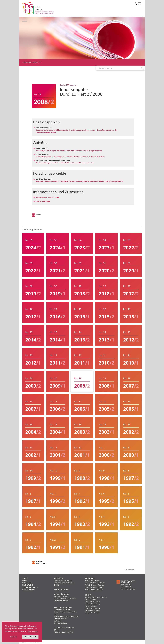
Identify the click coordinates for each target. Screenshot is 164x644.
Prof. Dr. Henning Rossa (94, 587)
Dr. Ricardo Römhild (92, 611)
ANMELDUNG (126, 585)
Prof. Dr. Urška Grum (93, 602)
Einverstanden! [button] (30, 637)
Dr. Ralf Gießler (91, 599)
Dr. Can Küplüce (91, 606)
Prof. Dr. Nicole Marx (93, 608)
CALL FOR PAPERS (128, 589)
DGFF (24, 580)
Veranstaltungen (30, 587)
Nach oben (130, 570)
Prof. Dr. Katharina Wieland (95, 583)
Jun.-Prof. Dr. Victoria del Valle (96, 597)
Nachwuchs (28, 585)
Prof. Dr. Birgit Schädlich (94, 589)
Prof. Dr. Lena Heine (92, 580)
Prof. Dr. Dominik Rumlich (94, 585)
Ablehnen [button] (13, 637)
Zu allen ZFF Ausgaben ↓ (69, 85)
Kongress (27, 583)
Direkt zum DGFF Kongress (128, 582)
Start (25, 578)
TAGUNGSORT (126, 587)
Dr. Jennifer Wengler (92, 613)
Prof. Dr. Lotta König (92, 604)
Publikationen (30, 62)
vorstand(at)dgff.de (66, 632)
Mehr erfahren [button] (33, 631)
